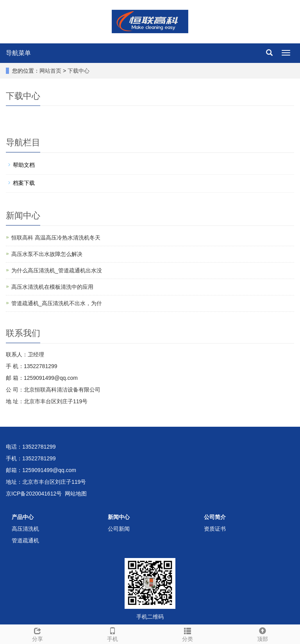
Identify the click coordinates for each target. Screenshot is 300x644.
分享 (37, 633)
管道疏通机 (25, 540)
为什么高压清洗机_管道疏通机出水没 (57, 270)
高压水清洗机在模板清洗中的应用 (52, 287)
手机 (112, 633)
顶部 (262, 633)
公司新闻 (119, 529)
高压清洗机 (25, 529)
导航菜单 (18, 53)
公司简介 (215, 517)
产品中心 (23, 517)
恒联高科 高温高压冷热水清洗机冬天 (56, 238)
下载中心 (79, 71)
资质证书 (215, 529)
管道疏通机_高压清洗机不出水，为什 (57, 303)
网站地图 (76, 494)
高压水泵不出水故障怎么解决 (47, 254)
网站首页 (50, 71)
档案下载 (24, 183)
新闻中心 (119, 517)
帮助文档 (24, 165)
